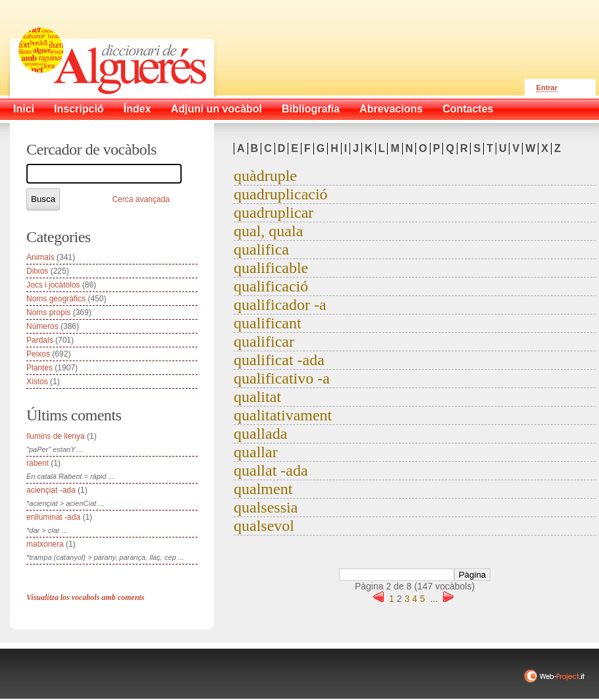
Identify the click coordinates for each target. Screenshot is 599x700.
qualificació (271, 286)
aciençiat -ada (51, 490)
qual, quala (268, 231)
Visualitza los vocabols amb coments (85, 597)
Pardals (40, 340)
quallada (260, 434)
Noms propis (48, 312)
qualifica (261, 249)
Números (42, 326)
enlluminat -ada (53, 517)
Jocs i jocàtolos (53, 285)
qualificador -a (280, 305)
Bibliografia (311, 109)
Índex (138, 109)
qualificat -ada (279, 360)
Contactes (468, 109)
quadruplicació (281, 194)
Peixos (38, 354)
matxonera (45, 544)
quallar (256, 452)
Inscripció (79, 109)
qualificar (264, 341)
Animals (40, 257)
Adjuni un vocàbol (216, 109)
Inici (24, 109)
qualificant (268, 323)
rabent (38, 463)
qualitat (257, 397)
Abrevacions (391, 109)
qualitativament (283, 415)
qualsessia (266, 507)
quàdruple (265, 176)
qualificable (271, 268)
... (434, 599)
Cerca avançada (141, 199)
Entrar (547, 87)
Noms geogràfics (56, 299)
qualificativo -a (282, 378)
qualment (263, 489)
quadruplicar (273, 213)
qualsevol (264, 526)
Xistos (37, 382)
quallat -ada (271, 470)
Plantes (39, 368)
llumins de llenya (56, 436)
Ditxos (37, 271)
